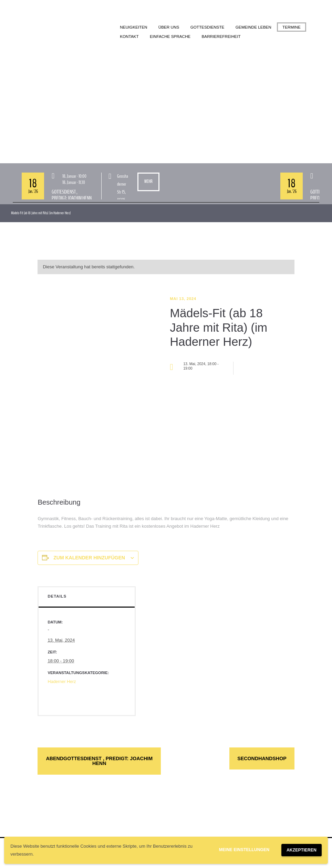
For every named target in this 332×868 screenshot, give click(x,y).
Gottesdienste (210, 27)
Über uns (171, 27)
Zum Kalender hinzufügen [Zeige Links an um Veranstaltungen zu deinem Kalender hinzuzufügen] (89, 558)
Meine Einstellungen (241, 850)
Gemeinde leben (258, 27)
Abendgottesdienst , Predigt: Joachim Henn (99, 762)
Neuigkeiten (134, 27)
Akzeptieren (300, 850)
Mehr (148, 182)
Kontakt (160, 37)
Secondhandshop (255, 759)
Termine (130, 37)
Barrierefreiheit (255, 37)
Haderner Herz (62, 682)
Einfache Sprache (202, 37)
